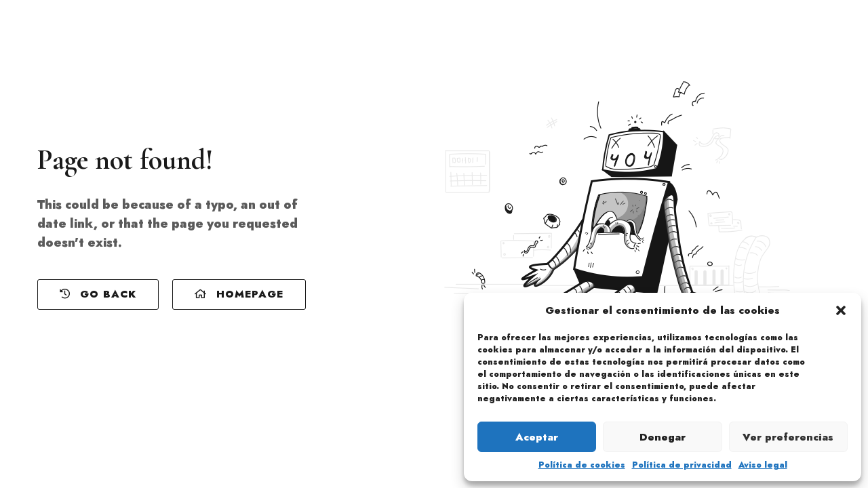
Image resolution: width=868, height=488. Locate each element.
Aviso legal (763, 465)
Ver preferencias (788, 437)
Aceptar (537, 437)
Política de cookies (582, 465)
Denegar (663, 437)
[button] (841, 310)
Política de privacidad (682, 465)
